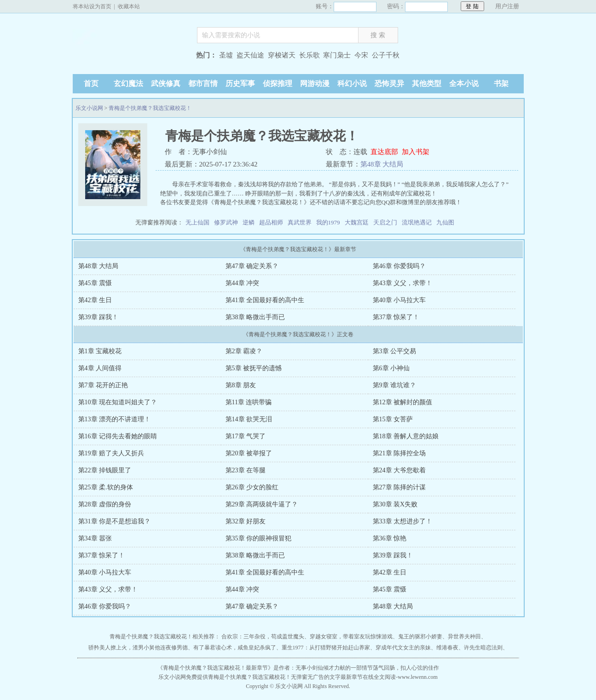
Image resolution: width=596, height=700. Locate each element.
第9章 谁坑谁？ (395, 385)
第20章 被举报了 (249, 453)
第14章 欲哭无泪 (249, 419)
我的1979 (328, 222)
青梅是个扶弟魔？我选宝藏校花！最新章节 (215, 668)
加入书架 (416, 152)
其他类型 (427, 83)
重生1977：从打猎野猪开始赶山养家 (326, 648)
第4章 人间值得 (100, 368)
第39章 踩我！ (98, 317)
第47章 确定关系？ (252, 266)
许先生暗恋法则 (483, 648)
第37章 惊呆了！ (396, 317)
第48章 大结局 (382, 164)
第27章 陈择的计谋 (399, 487)
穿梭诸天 (282, 55)
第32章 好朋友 (246, 521)
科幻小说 (352, 83)
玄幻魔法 (128, 83)
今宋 (361, 55)
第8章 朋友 (241, 385)
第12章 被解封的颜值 (403, 402)
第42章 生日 (95, 300)
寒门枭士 (337, 55)
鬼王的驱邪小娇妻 (420, 637)
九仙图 (445, 222)
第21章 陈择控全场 (399, 453)
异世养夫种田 (464, 637)
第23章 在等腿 (246, 470)
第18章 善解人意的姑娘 (406, 436)
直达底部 (384, 152)
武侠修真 (166, 83)
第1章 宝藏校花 (100, 351)
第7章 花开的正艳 (103, 385)
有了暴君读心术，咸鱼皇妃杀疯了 (235, 648)
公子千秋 (386, 55)
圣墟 (226, 55)
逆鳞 (249, 222)
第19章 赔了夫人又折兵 (111, 453)
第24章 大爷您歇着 (399, 470)
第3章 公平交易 (395, 351)
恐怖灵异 (389, 83)
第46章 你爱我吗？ (399, 266)
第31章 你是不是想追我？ (115, 521)
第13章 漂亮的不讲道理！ (115, 419)
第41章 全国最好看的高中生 (265, 300)
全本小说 (464, 83)
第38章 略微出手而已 (255, 317)
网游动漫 (315, 83)
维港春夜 (447, 648)
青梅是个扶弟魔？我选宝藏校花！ (150, 108)
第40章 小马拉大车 (399, 300)
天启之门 (385, 222)
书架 (501, 83)
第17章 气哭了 (246, 436)
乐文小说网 (130, 56)
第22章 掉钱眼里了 (105, 470)
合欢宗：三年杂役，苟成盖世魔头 (263, 637)
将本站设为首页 (92, 6)
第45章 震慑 (95, 283)
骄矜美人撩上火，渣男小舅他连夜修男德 (138, 648)
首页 (91, 83)
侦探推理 (278, 83)
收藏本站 (129, 6)
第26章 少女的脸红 (252, 487)
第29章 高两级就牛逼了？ (262, 504)
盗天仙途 (250, 55)
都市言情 (203, 83)
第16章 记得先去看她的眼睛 (118, 436)
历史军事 (240, 83)
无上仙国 (197, 222)
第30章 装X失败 (395, 504)
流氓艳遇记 (417, 222)
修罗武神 (226, 222)
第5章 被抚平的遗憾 (254, 368)
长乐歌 (310, 55)
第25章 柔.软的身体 (106, 487)
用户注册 (507, 6)
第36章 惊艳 (390, 538)
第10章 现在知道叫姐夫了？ (118, 402)
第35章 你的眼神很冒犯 (259, 538)
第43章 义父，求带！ (403, 283)
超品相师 (271, 222)
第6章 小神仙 (391, 368)
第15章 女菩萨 (393, 419)
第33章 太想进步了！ (403, 521)
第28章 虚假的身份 (105, 504)
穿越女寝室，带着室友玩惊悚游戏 (351, 637)
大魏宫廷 (357, 222)
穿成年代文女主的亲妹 (403, 648)
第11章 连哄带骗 (249, 402)
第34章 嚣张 (95, 538)
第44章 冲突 (243, 283)
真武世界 (300, 222)
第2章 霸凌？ (244, 351)
